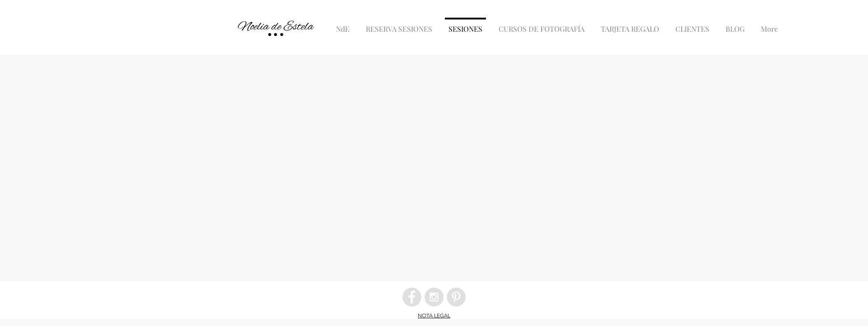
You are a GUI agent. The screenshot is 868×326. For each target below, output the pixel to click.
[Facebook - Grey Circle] (412, 297)
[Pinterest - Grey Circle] (456, 297)
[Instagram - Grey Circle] (434, 297)
